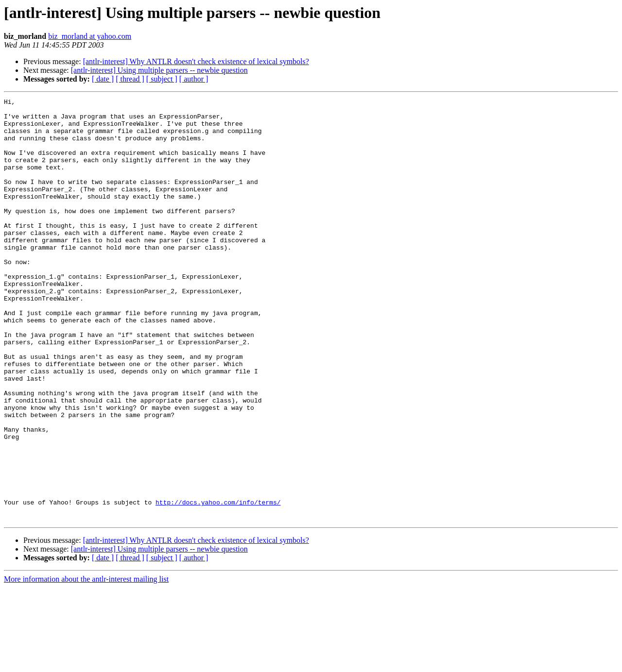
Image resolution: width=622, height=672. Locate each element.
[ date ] (103, 79)
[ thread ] (130, 79)
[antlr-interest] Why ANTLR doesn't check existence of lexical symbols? (196, 61)
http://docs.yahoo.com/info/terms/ (218, 584)
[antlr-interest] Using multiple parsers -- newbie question (159, 70)
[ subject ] (162, 79)
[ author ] (194, 79)
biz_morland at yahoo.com (90, 36)
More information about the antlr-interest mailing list (86, 664)
